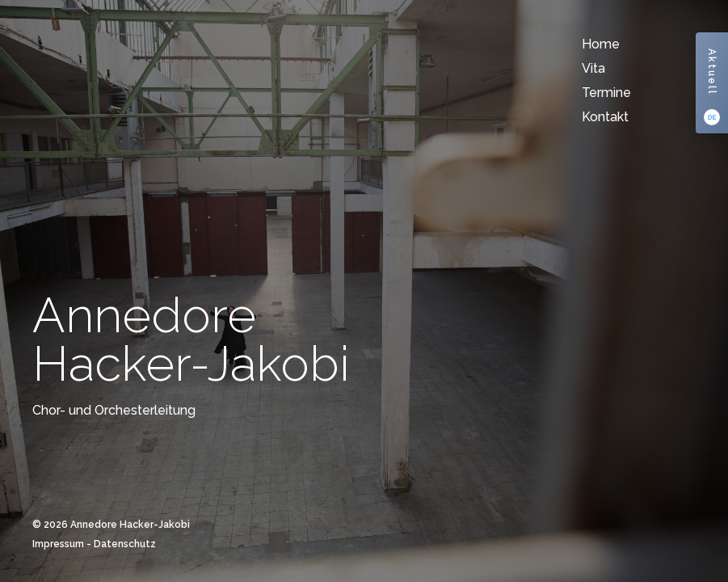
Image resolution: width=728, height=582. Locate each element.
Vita (593, 68)
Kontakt (605, 117)
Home (601, 44)
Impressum (58, 544)
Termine (606, 93)
